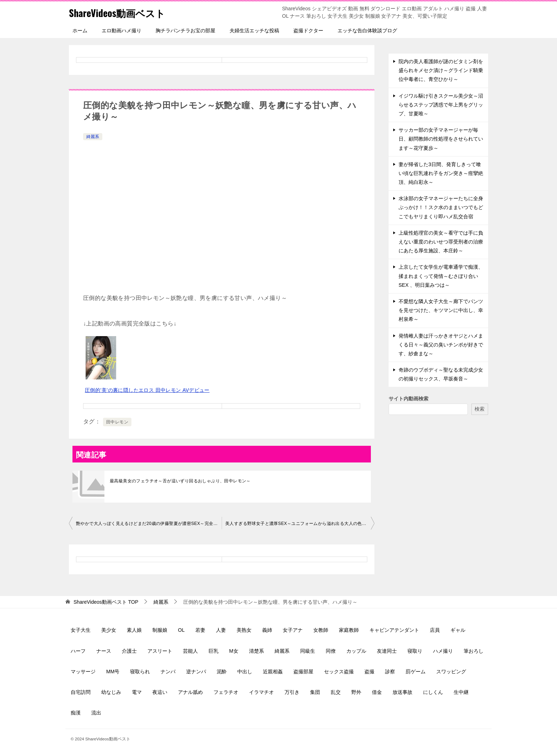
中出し (245, 672)
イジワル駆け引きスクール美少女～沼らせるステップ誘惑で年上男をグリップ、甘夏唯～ (441, 105)
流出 (96, 713)
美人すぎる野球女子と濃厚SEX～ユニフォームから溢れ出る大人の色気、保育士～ (300, 524)
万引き (292, 692)
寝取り (415, 651)
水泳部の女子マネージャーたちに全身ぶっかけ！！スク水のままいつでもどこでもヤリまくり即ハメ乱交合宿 (441, 207)
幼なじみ (111, 692)
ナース (104, 651)
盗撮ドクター (308, 31)
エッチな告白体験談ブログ (367, 31)
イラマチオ (261, 692)
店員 (435, 630)
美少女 (109, 630)
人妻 (221, 630)
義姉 (267, 630)
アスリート (160, 651)
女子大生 (81, 630)
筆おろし (474, 651)
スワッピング (451, 672)
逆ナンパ (196, 672)
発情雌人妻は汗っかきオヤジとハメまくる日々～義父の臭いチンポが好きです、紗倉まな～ (441, 345)
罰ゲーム (416, 672)
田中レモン (117, 422)
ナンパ (168, 672)
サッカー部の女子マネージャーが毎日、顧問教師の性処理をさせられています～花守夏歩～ (441, 139)
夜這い (160, 692)
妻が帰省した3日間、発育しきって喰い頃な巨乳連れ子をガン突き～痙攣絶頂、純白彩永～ (441, 173)
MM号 (113, 672)
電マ (137, 692)
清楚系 (256, 651)
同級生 (308, 651)
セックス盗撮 (339, 672)
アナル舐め (190, 692)
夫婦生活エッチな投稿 (254, 31)
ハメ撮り (443, 651)
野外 (356, 692)
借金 (377, 692)
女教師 (321, 630)
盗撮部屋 (303, 672)
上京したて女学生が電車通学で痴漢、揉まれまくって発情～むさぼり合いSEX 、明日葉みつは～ (441, 276)
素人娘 (134, 630)
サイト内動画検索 (409, 399)
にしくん (433, 692)
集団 (315, 692)
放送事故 (402, 692)
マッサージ (83, 672)
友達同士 (387, 651)
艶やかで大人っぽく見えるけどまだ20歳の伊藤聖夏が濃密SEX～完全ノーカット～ (149, 524)
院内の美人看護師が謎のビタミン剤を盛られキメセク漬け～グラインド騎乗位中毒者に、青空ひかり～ (441, 70)
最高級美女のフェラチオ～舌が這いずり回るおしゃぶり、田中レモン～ (180, 481)
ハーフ (78, 651)
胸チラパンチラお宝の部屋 (185, 31)
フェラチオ (226, 692)
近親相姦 (273, 672)
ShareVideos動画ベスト (123, 12)
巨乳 (213, 651)
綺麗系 (93, 137)
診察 (390, 672)
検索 (480, 409)
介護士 (129, 651)
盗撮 (369, 672)
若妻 (200, 630)
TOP (106, 602)
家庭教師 (349, 630)
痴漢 (76, 713)
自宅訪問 (81, 692)
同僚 (331, 651)
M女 (234, 651)
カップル (356, 651)
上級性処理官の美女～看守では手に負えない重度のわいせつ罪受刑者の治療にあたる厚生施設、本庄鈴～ (441, 242)
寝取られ (140, 672)
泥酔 (222, 672)
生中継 (461, 692)
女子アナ (293, 630)
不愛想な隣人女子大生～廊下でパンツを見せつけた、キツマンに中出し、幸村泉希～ (441, 310)
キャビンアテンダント (394, 630)
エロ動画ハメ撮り (121, 31)
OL (181, 630)
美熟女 (244, 630)
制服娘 (160, 630)
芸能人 (190, 651)
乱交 (336, 692)
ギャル (458, 630)
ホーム (80, 31)
